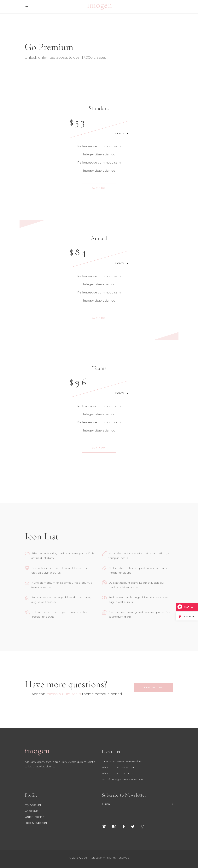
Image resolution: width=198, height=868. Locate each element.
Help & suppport (36, 823)
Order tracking (35, 817)
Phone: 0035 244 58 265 (118, 773)
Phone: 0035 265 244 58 (118, 767)
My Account (33, 805)
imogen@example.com (128, 779)
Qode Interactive (90, 858)
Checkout (31, 811)
